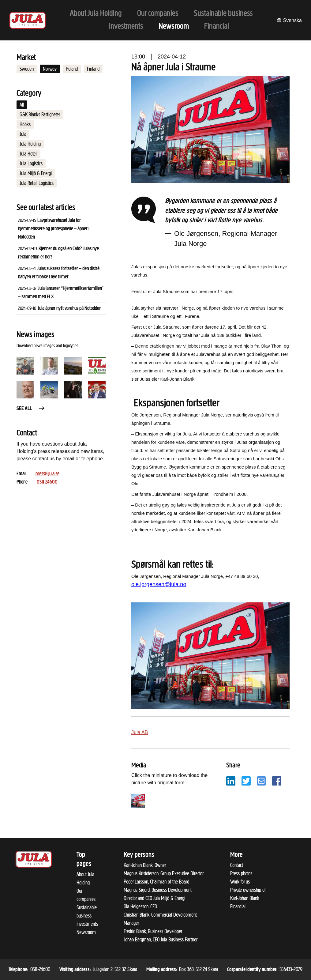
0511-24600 (47, 482)
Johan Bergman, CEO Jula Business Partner (161, 940)
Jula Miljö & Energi (36, 173)
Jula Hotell (28, 154)
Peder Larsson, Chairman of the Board (156, 882)
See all (31, 409)
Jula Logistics (31, 164)
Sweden (27, 69)
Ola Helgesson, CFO (140, 907)
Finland (93, 69)
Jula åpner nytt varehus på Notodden (69, 309)
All (22, 105)
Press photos (241, 873)
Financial (238, 907)
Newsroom (86, 932)
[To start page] (28, 20)
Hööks (25, 124)
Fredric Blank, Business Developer (153, 931)
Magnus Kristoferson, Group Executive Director (164, 873)
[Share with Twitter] (246, 780)
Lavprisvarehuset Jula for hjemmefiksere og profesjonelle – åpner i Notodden (54, 229)
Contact (237, 865)
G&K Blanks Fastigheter (40, 115)
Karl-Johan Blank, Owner (145, 865)
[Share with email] (261, 780)
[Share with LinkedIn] (231, 780)
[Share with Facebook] (277, 780)
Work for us (240, 882)
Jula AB (140, 732)
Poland (72, 69)
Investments (87, 924)
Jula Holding (30, 144)
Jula (23, 134)
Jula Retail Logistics (37, 183)
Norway (50, 69)
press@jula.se (47, 474)
